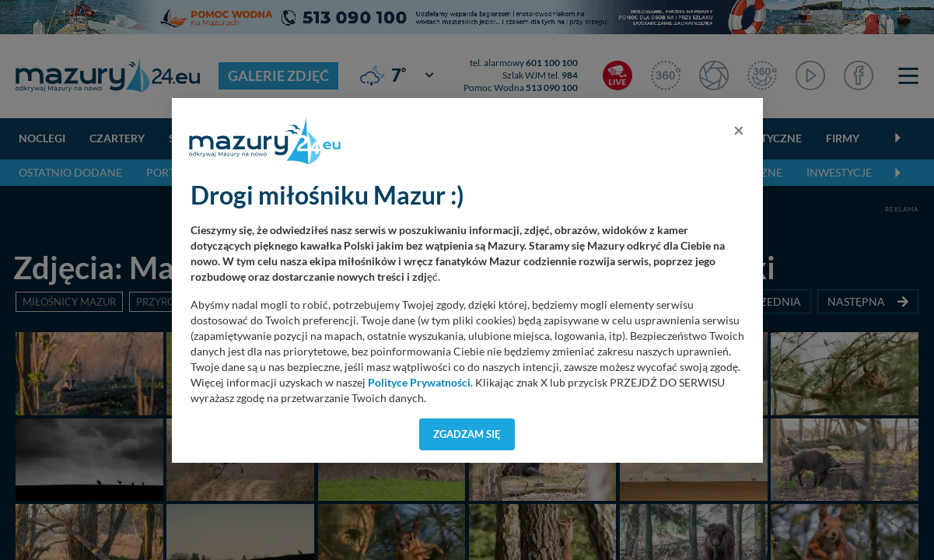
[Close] (739, 130)
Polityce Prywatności (419, 383)
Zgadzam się (467, 434)
